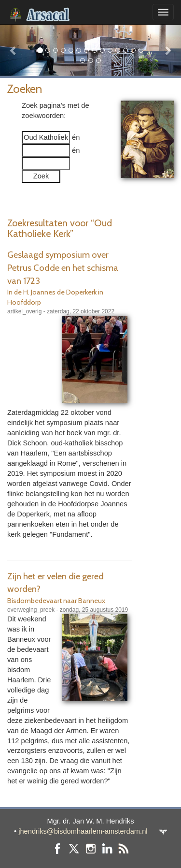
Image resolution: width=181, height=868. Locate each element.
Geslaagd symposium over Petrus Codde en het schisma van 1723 (63, 267)
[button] (14, 50)
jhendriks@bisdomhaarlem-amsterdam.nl (83, 831)
